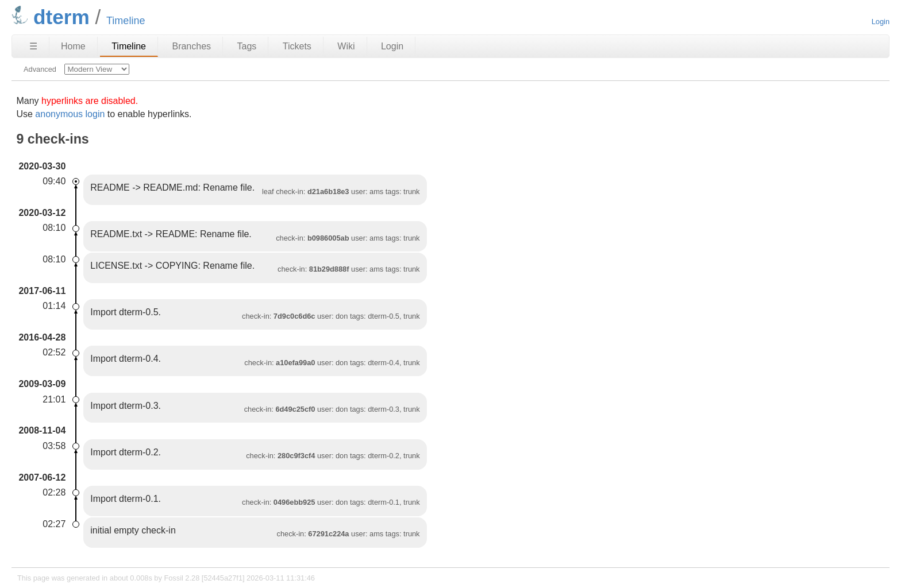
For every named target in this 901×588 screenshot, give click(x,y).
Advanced (40, 69)
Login (881, 22)
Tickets (297, 46)
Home (73, 46)
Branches (191, 46)
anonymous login (70, 114)
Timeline (129, 46)
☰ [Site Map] (33, 46)
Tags (247, 46)
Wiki (346, 46)
